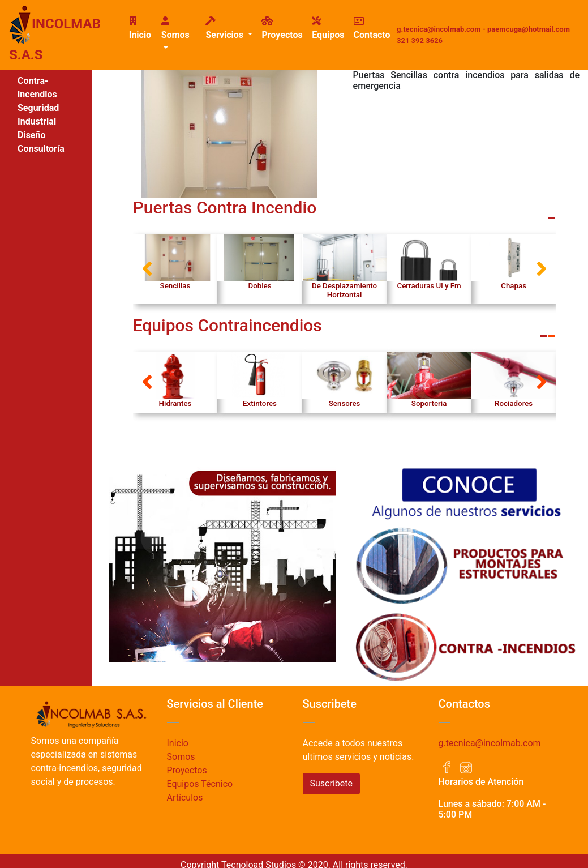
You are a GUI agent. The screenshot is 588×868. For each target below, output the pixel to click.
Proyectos (282, 28)
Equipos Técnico (200, 784)
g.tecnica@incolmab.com (490, 743)
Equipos (328, 28)
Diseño (32, 135)
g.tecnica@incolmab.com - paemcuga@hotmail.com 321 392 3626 (483, 35)
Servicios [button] (226, 28)
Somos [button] (175, 28)
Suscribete (331, 783)
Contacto (372, 28)
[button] (147, 269)
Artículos (185, 798)
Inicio (143, 28)
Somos (181, 757)
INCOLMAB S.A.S (55, 34)
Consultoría (41, 149)
